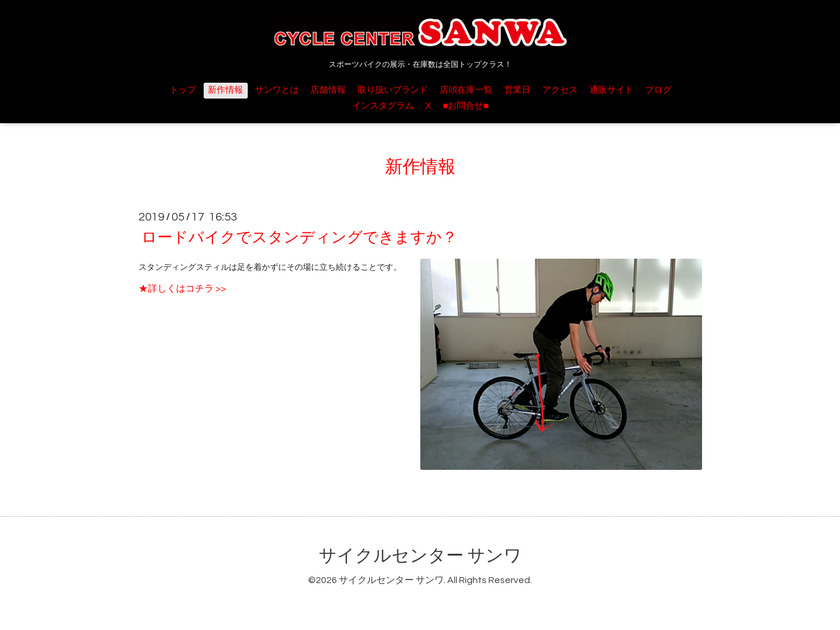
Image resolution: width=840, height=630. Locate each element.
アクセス (560, 90)
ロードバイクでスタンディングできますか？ (299, 238)
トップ (183, 90)
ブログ (658, 90)
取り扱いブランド (393, 90)
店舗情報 (328, 90)
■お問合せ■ (465, 106)
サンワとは (277, 90)
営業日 (517, 90)
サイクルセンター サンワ (420, 556)
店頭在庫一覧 (466, 90)
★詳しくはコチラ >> (182, 289)
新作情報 (225, 90)
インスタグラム (383, 106)
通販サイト (611, 90)
